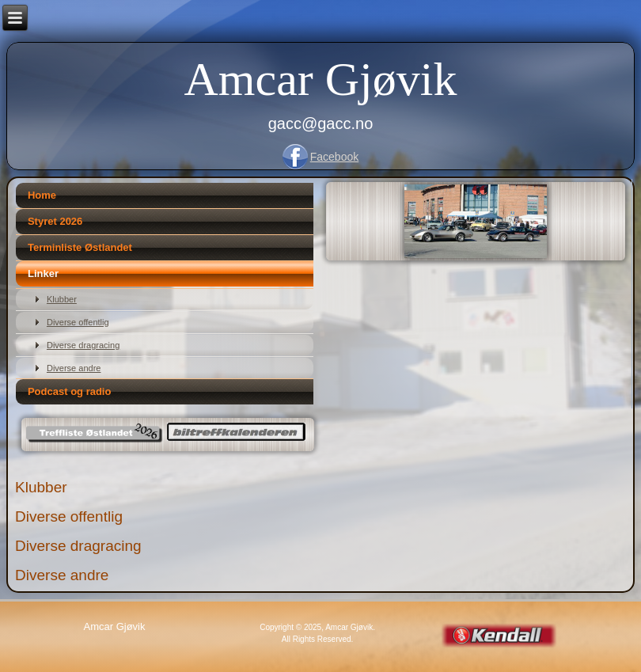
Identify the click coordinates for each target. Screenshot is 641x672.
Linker (43, 273)
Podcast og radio (69, 391)
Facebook (334, 157)
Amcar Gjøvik (321, 79)
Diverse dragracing (83, 345)
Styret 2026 (55, 221)
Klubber (62, 299)
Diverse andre (74, 368)
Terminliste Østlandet (80, 247)
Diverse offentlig (78, 322)
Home (42, 195)
